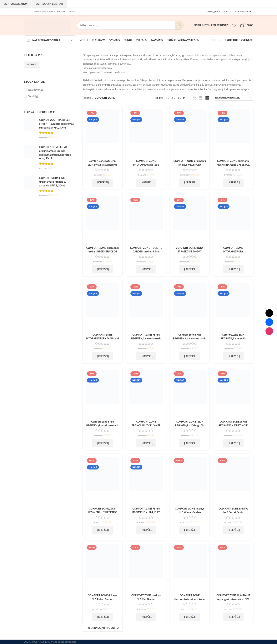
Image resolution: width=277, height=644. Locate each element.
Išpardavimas (35, 90)
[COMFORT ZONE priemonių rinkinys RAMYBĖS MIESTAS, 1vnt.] (233, 133)
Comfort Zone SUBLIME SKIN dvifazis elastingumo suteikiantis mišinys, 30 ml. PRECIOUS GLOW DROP (102, 167)
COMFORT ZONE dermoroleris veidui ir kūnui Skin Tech (190, 599)
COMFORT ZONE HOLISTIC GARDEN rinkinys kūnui (146, 250)
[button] (102, 183)
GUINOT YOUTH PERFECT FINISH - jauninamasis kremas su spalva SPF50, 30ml (56, 124)
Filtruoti (32, 64)
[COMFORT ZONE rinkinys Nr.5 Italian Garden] (103, 568)
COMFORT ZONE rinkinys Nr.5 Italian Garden (102, 597)
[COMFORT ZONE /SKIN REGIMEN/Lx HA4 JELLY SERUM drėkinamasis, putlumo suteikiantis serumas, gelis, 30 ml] (146, 481)
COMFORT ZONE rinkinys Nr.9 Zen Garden (146, 597)
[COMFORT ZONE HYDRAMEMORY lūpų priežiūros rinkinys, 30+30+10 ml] (146, 133)
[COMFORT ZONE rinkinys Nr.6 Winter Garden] (190, 481)
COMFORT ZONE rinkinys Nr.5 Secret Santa (233, 510)
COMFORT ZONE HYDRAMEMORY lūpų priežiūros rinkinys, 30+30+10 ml (146, 167)
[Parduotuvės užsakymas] (234, 98)
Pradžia (87, 98)
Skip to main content (49, 4)
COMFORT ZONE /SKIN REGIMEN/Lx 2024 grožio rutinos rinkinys (190, 425)
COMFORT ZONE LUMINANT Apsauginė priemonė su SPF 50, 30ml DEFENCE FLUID (233, 599)
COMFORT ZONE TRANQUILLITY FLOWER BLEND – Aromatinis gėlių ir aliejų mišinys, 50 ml (146, 427)
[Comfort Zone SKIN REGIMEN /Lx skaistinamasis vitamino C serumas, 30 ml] (103, 394)
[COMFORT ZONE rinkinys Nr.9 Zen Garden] (146, 568)
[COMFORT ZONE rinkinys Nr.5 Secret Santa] (233, 481)
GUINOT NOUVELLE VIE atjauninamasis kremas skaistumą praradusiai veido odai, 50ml (55, 153)
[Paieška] (130, 25)
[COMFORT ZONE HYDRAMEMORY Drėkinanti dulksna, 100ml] (103, 307)
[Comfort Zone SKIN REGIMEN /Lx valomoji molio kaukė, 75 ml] (190, 307)
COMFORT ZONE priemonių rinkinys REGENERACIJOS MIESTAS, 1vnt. (103, 252)
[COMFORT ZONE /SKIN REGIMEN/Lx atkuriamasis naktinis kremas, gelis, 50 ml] (146, 307)
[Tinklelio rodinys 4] (207, 98)
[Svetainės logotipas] (47, 25)
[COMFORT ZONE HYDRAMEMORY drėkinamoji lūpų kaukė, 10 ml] (233, 220)
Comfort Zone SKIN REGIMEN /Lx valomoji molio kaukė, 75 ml (190, 338)
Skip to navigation (16, 4)
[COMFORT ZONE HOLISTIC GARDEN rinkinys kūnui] (146, 220)
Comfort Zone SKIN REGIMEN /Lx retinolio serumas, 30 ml (233, 338)
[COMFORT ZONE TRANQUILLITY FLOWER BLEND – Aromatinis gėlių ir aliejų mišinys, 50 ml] (146, 394)
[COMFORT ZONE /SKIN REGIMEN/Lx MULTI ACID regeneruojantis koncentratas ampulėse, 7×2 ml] (233, 394)
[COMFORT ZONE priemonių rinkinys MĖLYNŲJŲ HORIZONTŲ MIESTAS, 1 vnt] (190, 133)
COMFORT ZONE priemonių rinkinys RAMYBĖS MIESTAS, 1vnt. (233, 165)
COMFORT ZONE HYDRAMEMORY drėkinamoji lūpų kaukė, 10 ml (233, 254)
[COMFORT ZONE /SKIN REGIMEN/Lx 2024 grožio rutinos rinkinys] (190, 394)
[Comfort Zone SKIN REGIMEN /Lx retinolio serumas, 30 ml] (233, 307)
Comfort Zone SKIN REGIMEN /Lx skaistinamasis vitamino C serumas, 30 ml (102, 425)
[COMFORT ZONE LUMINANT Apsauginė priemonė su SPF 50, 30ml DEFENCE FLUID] (233, 568)
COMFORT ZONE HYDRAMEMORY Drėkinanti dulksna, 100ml (102, 338)
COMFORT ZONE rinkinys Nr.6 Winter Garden (190, 510)
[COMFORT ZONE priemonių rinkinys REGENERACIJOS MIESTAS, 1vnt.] (103, 220)
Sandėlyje (34, 96)
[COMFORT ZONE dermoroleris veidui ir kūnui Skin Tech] (190, 568)
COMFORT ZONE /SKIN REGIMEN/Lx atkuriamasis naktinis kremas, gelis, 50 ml (146, 338)
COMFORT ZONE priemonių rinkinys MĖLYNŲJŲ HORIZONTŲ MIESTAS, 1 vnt (190, 165)
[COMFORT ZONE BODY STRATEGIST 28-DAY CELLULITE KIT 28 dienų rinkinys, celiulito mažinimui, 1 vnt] (190, 220)
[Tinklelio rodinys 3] (201, 98)
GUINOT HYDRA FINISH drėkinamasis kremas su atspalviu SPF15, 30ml (53, 182)
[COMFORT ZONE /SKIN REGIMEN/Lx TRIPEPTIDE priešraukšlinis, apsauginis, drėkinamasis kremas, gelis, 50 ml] (103, 481)
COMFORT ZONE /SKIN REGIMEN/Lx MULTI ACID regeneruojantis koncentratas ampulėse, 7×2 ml (233, 427)
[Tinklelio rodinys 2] (195, 98)
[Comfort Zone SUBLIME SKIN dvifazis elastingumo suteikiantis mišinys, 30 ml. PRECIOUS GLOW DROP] (103, 133)
